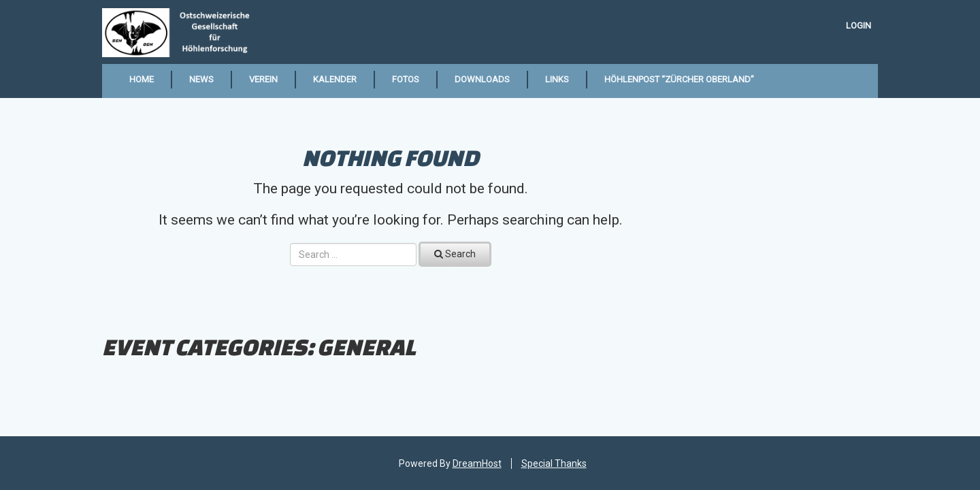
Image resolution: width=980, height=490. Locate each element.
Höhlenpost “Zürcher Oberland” (679, 79)
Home (142, 79)
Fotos (406, 79)
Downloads (482, 79)
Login (859, 26)
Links (557, 79)
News (201, 79)
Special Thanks (554, 463)
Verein (263, 79)
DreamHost (477, 463)
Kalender (335, 79)
